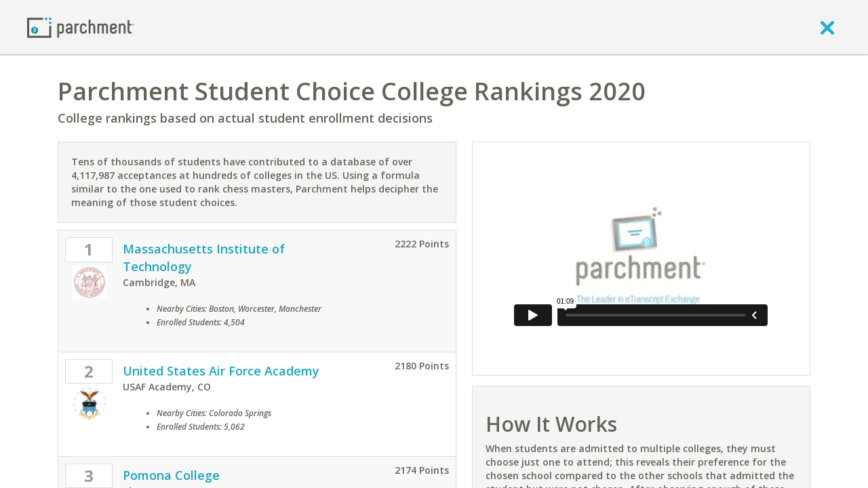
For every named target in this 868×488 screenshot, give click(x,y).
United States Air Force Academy (221, 371)
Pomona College (171, 475)
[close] (827, 27)
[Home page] (81, 27)
